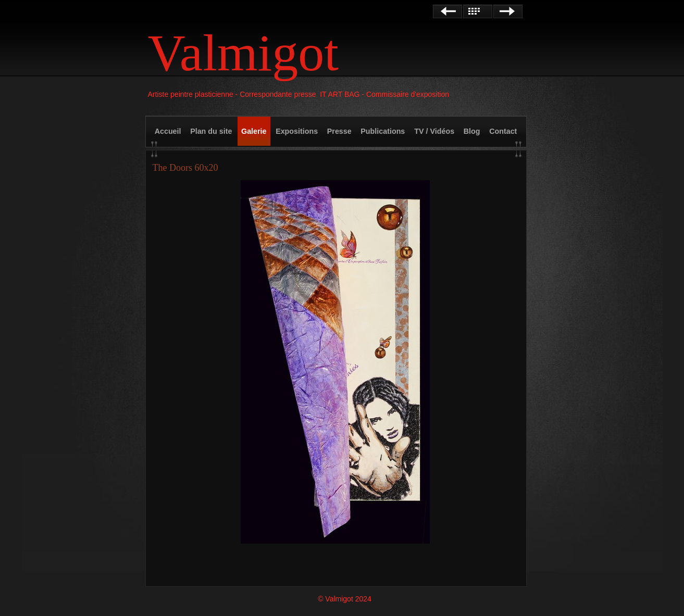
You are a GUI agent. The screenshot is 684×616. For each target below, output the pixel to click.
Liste (478, 11)
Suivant (508, 11)
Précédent (447, 11)
